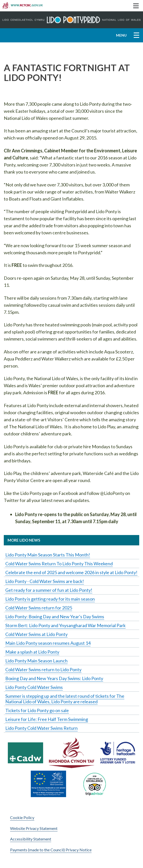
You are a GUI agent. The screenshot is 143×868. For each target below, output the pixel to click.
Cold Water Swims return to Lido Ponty (43, 669)
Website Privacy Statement (34, 828)
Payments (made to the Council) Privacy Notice (51, 850)
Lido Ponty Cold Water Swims (34, 687)
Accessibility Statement (31, 839)
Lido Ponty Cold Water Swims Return (41, 728)
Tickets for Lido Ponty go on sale (37, 710)
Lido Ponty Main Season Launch (36, 661)
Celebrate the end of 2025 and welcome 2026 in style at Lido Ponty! (71, 572)
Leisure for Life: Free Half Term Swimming (47, 719)
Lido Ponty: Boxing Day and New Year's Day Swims (55, 617)
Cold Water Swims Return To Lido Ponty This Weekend (59, 564)
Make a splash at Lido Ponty (32, 652)
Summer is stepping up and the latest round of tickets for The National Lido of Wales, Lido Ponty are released (65, 699)
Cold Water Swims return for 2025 (39, 608)
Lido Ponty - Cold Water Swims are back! (45, 581)
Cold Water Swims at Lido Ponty (36, 634)
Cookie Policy (22, 817)
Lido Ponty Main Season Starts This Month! (48, 555)
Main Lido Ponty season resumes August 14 (48, 643)
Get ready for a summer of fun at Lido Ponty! (49, 590)
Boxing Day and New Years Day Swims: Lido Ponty (54, 678)
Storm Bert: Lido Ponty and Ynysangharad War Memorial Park (65, 625)
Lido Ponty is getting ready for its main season (50, 599)
